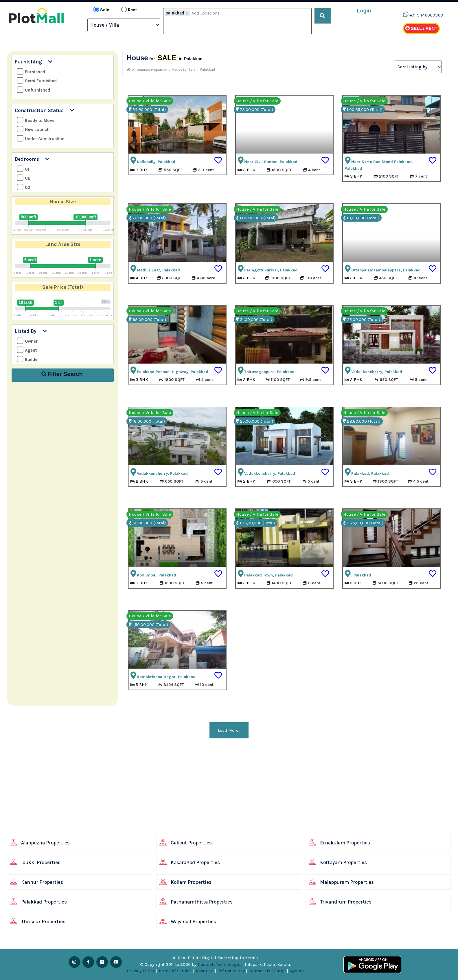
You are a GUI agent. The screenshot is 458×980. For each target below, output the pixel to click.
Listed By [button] (31, 331)
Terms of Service (175, 971)
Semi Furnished (37, 81)
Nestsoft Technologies (220, 964)
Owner (27, 341)
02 (24, 178)
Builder (28, 359)
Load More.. (229, 730)
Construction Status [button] (44, 110)
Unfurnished (33, 90)
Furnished (31, 72)
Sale (101, 10)
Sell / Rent (421, 28)
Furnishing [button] (34, 62)
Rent (129, 10)
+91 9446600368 (426, 15)
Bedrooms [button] (32, 159)
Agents (297, 971)
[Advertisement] (178, 792)
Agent (27, 350)
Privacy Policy (141, 971)
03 (24, 187)
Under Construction (41, 139)
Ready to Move (36, 120)
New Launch (33, 129)
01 (23, 169)
